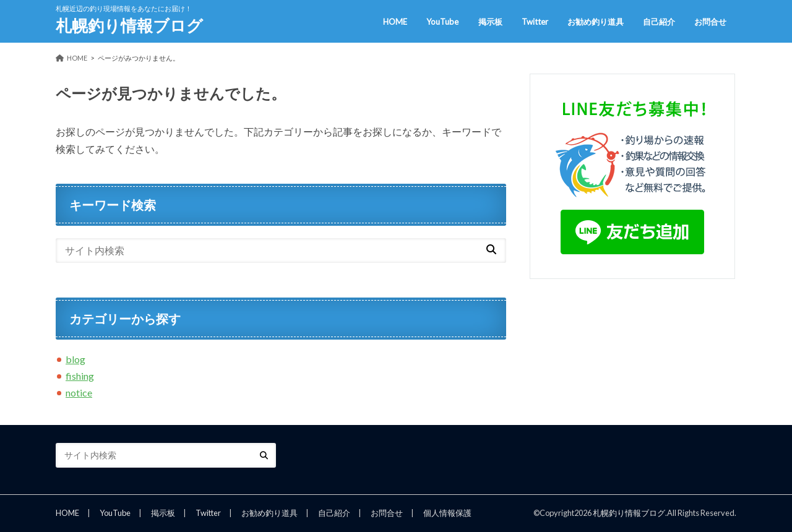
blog (75, 359)
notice (79, 393)
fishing (80, 376)
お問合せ (710, 22)
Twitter (535, 22)
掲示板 (490, 22)
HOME (395, 22)
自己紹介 (659, 22)
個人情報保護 (447, 513)
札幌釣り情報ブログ (129, 25)
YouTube (442, 22)
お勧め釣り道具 (596, 22)
